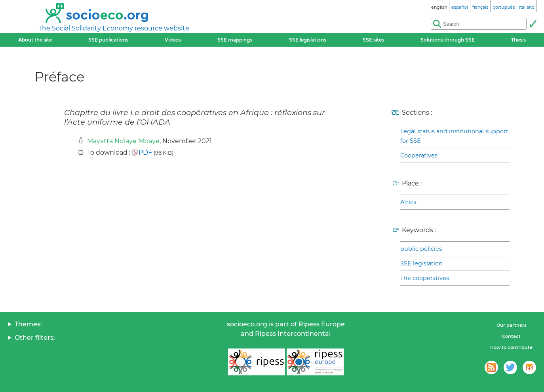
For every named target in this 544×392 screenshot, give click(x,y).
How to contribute (511, 347)
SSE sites (373, 40)
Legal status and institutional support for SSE (454, 136)
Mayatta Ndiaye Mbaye (123, 141)
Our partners (512, 325)
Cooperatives (419, 155)
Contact (511, 336)
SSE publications (108, 40)
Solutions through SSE (448, 40)
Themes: (28, 324)
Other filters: (35, 338)
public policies (421, 249)
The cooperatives (425, 278)
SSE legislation (421, 263)
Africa (408, 202)
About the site (35, 40)
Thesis (518, 40)
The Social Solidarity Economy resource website (114, 28)
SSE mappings (235, 40)
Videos (173, 40)
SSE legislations (308, 40)
